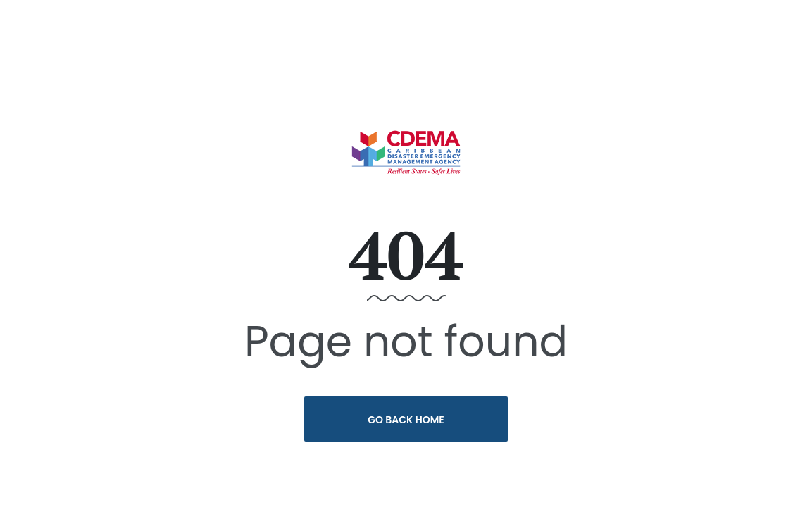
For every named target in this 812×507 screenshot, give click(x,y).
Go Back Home (406, 420)
